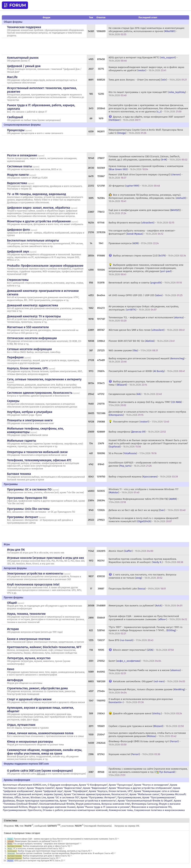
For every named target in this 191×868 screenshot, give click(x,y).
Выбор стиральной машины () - (143, 477)
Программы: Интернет (23, 517)
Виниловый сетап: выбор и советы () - (145, 283)
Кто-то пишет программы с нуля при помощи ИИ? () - (148, 94)
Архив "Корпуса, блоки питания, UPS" (111, 791)
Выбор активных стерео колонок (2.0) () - (149, 256)
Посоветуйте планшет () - (141, 422)
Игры (10, 849)
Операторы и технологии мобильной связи (37, 452)
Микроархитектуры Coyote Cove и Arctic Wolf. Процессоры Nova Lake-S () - (146, 131)
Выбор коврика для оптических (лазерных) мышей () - (147, 360)
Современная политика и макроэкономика (159, 810)
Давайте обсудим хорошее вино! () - (148, 713)
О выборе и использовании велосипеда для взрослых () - (141, 701)
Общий (12, 603)
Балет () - (135, 661)
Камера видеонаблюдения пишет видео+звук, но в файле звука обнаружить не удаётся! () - (146, 69)
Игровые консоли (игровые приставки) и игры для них (46, 558)
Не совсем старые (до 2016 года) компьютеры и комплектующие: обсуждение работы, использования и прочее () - (147, 31)
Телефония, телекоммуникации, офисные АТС (39, 460)
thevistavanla (104, 826)
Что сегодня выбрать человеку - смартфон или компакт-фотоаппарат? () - (142, 232)
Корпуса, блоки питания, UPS (27, 368)
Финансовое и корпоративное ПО (151, 807)
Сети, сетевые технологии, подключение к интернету (44, 379)
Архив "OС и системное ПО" (63, 797)
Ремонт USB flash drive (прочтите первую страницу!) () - (145, 176)
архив (28, 131)
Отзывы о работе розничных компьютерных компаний (75, 810)
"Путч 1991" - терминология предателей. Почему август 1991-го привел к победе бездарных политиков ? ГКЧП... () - (145, 630)
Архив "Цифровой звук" (49, 791)
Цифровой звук (18, 251)
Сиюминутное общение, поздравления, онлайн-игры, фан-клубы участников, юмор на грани (45, 752)
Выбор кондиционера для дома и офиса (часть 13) (46, 846)
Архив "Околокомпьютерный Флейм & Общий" (145, 801)
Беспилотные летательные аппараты (33, 240)
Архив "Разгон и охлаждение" (151, 785)
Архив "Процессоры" (121, 785)
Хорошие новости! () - (134, 754)
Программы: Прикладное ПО (27, 498)
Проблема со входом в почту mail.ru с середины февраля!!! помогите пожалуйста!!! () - (144, 520)
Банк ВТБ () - (131, 640)
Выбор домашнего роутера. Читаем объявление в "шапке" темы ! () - (145, 383)
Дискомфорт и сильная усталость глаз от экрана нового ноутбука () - (147, 413)
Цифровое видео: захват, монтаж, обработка (39, 208)
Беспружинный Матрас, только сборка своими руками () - (148, 691)
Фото (10, 844)
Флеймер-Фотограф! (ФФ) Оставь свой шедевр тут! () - (145, 743)
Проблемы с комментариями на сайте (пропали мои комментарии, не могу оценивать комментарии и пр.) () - (148, 772)
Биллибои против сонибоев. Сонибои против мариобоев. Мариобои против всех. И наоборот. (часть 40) (65, 853)
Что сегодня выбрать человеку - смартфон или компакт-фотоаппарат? (46, 844)
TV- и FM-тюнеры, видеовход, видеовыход (37, 194)
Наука (10, 839)
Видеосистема (17, 183)
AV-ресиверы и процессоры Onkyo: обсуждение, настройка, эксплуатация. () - (144, 308)
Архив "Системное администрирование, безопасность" (96, 794)
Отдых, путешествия (21, 725)
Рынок (10, 861)
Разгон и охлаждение (22, 155)
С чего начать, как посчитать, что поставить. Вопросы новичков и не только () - (142, 576)
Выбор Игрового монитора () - (141, 223)
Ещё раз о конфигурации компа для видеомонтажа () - (145, 212)
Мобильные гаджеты (22, 441)
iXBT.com (41, 774)
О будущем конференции (63, 785)
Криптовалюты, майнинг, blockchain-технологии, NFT (44, 647)
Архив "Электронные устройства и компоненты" (88, 801)
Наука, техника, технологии (26, 614)
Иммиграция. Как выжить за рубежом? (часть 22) (38, 841)
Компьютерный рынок (23, 58)
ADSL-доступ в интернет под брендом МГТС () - (143, 59)
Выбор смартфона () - (137, 432)
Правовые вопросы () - (134, 243)
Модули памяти (18, 175)
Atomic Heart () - (131, 551)
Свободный (15, 117)
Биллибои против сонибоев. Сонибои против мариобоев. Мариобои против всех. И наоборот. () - (146, 561)
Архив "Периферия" (76, 791)
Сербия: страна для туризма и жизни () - (146, 726)
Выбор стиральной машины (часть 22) (41, 858)
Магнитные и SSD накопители (28, 327)
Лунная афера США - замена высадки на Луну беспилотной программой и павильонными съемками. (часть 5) (65, 839)
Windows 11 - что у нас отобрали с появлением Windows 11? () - (143, 491)
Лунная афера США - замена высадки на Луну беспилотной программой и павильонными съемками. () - (148, 618)
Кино (11, 669)
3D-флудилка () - (134, 186)
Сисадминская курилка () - (135, 394)
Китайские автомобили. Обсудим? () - (149, 681)
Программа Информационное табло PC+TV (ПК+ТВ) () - (144, 501)
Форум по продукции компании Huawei (52, 807)
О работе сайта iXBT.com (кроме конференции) (40, 771)
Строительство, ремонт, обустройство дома (37, 688)
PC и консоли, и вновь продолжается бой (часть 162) (38, 849)
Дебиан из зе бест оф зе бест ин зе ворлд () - (147, 510)
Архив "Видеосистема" (69, 788)
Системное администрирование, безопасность (40, 393)
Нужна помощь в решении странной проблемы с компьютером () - (146, 168)
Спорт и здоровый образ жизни (29, 699)
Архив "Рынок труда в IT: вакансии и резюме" (103, 807)
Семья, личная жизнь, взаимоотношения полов (40, 733)
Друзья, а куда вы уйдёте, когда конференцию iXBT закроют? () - (147, 118)
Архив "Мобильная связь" (144, 794)
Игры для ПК (16, 550)
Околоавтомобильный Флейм (57, 804)
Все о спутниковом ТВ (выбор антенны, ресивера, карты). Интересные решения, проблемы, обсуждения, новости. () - (148, 198)
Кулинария (12, 851)
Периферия (15, 357)
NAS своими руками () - (133, 350)
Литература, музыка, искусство (29, 658)
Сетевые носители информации (29, 349)
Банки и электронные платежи (29, 639)
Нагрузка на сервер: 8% (127, 826)
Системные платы (19, 166)
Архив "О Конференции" (93, 785)
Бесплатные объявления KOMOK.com (25, 785)
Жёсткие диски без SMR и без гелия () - (147, 330)
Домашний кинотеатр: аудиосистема (33, 305)
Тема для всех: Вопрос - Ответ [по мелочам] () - (148, 80)
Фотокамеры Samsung (145, 804)
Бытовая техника (19, 474)
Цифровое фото (18, 230)
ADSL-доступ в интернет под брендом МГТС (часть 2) (39, 861)
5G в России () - (133, 453)
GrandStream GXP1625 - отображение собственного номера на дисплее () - (145, 464)
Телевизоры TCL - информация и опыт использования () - (147, 319)
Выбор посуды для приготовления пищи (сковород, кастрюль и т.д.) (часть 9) (54, 851)
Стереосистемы (18, 280)
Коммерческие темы (121, 810)
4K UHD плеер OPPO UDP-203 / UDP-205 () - (146, 295)
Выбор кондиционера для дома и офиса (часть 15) (46, 856)
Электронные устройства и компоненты (35, 573)
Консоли (11, 853)
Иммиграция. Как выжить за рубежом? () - (145, 606)
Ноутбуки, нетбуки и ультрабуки (30, 412)
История (13, 629)
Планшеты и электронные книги (30, 420)
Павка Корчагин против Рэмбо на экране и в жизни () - (146, 672)
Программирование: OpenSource (22, 810)
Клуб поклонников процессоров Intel (33, 584)
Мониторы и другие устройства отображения (39, 221)
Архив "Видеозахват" (95, 788)
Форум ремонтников (88, 804)
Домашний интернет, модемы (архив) (40, 794)
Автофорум (15, 680)
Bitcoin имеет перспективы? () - (143, 650)
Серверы (13, 401)
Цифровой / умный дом (24, 66)
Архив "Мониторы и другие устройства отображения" (140, 788)
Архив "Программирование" (159, 797)
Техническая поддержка (24, 27)
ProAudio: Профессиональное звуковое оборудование (45, 266)
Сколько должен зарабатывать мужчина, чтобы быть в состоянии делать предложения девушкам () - (147, 735)
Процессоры (16, 130)
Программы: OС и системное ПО (29, 489)
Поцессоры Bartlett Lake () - (137, 589)
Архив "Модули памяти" (41, 788)
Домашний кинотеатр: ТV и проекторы (34, 316)
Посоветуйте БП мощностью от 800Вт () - (147, 371)
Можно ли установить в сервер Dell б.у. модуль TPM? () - (146, 404)
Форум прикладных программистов (37, 801)
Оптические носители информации (32, 338)
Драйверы (9, 801)
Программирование (129, 797)
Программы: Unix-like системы (28, 509)
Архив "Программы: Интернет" (98, 797)
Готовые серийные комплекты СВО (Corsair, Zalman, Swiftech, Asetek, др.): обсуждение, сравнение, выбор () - (148, 158)
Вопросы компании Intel (116, 804)
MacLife (12, 77)
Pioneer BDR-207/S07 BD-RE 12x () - (142, 341)
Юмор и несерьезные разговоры (30, 742)
